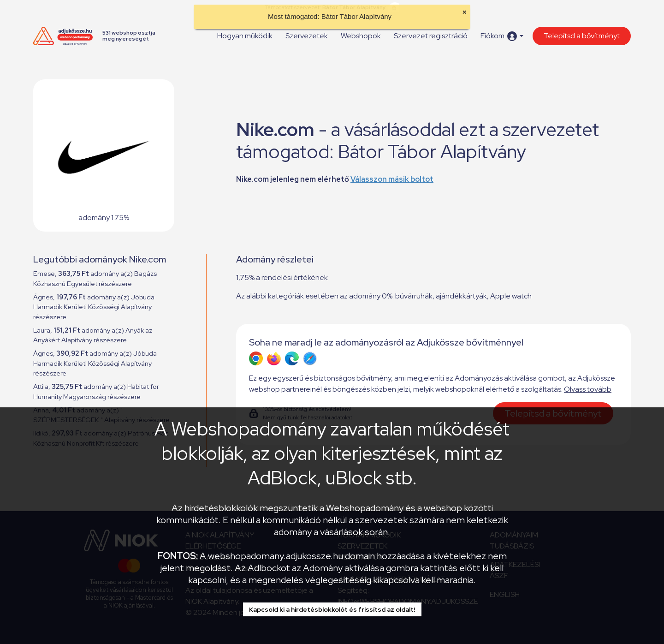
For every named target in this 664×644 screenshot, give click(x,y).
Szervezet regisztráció (431, 36)
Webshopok (361, 36)
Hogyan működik (245, 36)
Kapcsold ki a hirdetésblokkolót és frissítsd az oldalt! (332, 609)
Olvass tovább (588, 389)
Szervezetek (307, 36)
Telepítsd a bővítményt (582, 36)
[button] (502, 36)
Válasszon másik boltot (392, 179)
